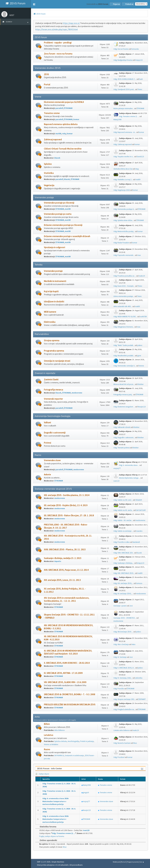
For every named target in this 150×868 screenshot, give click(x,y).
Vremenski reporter (53, 399)
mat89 (58, 134)
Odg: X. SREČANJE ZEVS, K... (124, 668)
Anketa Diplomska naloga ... (129, 478)
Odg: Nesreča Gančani (122, 743)
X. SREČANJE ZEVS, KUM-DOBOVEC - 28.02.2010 (67, 663)
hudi (141, 79)
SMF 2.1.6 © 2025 (44, 862)
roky (64, 134)
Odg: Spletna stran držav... (123, 220)
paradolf (59, 108)
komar (76, 119)
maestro (139, 531)
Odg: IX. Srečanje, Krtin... (123, 678)
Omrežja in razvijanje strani (57, 361)
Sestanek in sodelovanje (74, 755)
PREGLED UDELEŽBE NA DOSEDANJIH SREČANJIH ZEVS (70, 705)
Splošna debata (61, 741)
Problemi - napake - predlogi (58, 43)
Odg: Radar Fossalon (121, 243)
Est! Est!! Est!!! (141, 510)
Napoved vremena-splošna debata (61, 124)
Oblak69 (139, 500)
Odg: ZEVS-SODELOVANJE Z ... (125, 79)
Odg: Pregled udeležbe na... (124, 709)
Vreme (141, 366)
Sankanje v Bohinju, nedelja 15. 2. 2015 (63, 558)
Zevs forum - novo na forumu (58, 54)
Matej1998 (117, 120)
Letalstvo (49, 735)
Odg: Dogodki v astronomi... (124, 438)
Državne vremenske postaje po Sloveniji (63, 225)
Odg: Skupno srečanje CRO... (124, 699)
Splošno (48, 164)
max (139, 255)
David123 (140, 157)
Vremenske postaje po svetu (58, 214)
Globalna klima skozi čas (123, 169)
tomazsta (135, 49)
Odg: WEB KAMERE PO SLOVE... (125, 317)
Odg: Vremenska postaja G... (124, 209)
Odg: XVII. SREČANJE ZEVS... (124, 573)
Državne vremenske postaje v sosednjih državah (67, 236)
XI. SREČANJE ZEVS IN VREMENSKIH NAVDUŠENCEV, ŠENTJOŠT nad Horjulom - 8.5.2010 (68, 652)
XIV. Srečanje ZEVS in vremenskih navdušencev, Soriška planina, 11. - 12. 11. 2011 (67, 599)
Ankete (47, 475)
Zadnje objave (42, 774)
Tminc (140, 89)
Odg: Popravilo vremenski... (124, 255)
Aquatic (58, 561)
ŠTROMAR (68, 108)
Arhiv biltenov (60, 730)
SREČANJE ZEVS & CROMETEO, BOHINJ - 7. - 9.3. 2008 (70, 694)
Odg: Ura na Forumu (121, 49)
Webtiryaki (117, 862)
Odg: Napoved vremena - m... (125, 132)
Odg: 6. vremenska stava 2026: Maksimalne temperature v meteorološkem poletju (56, 801)
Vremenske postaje (53, 271)
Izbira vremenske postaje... (124, 296)
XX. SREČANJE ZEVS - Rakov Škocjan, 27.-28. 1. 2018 (69, 515)
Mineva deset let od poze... (124, 384)
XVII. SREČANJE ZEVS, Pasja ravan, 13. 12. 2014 (66, 570)
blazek (57, 158)
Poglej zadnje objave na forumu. (52, 836)
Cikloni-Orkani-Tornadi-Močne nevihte (63, 149)
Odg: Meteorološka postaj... (124, 231)
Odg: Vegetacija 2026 (122, 190)
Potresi (48, 443)
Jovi (131, 606)
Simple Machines (58, 862)
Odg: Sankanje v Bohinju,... (124, 563)
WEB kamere (50, 312)
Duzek (139, 553)
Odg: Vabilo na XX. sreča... (123, 510)
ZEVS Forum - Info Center (50, 768)
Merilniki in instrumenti (55, 281)
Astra (133, 644)
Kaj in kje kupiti (51, 291)
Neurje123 (142, 407)
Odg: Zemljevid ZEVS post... (124, 89)
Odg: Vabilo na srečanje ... (123, 531)
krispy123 (139, 60)
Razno (47, 749)
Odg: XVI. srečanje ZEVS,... (123, 583)
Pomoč (124, 862)
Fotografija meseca (54, 390)
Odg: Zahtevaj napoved (123, 144)
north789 (143, 317)
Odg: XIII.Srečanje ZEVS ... (123, 632)
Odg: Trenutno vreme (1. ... (129, 116)
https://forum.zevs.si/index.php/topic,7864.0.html (56, 29)
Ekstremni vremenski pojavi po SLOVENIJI (64, 102)
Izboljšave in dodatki (54, 302)
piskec (140, 345)
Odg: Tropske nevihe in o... (124, 157)
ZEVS (46, 74)
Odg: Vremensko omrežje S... (125, 366)
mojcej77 (117, 468)
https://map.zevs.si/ (71, 23)
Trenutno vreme (52, 113)
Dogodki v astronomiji (55, 433)
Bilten (47, 724)
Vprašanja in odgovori (55, 247)
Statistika (49, 173)
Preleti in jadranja (87, 741)
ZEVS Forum (15, 3)
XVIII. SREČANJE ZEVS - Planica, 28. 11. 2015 (65, 550)
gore (139, 356)
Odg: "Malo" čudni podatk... (124, 345)
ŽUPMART (142, 699)
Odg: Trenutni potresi (121, 448)
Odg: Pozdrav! (119, 757)
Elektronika (50, 322)
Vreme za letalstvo (51, 744)
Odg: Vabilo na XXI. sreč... (123, 500)
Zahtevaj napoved (53, 140)
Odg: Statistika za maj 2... (123, 180)
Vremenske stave (52, 460)
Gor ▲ (142, 862)
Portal (47, 85)
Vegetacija (49, 185)
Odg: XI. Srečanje (120, 657)
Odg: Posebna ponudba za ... (125, 276)
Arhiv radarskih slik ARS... (123, 306)
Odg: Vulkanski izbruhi (122, 427)
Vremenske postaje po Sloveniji (59, 203)
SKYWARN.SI (59, 755)
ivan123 (116, 481)
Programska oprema (54, 351)
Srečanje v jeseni (120, 606)
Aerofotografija (73, 741)
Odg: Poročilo (119, 689)
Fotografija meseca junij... (123, 395)
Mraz (135, 743)
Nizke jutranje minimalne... (124, 108)
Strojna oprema (52, 340)
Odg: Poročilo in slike (122, 542)
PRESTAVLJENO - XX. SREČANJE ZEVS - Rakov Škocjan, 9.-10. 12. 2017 (66, 526)
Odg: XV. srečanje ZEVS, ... (123, 594)
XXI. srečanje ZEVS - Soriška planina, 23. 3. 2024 (67, 495)
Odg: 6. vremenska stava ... (129, 465)
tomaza (139, 583)
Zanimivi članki (51, 380)
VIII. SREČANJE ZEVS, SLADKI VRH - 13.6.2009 (65, 682)
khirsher (140, 384)
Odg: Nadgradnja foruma (123, 60)
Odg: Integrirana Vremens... (124, 327)
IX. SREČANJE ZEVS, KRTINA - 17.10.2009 (63, 673)
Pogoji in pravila (133, 862)
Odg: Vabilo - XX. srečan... (123, 520)
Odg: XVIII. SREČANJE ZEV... (124, 553)
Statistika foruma (47, 827)
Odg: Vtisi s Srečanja (121, 644)
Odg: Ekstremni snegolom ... (124, 407)
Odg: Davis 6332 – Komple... (124, 286)
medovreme (77, 393)
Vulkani (47, 423)
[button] (34, 4)
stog (137, 169)
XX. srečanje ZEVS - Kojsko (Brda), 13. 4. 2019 (66, 505)
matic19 (142, 276)
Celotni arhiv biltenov (122, 730)
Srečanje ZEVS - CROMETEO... (125, 618)
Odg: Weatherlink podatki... (124, 356)
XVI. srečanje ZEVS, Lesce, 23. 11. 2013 (62, 580)
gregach (86, 793)
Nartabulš (136, 542)
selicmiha (139, 678)
